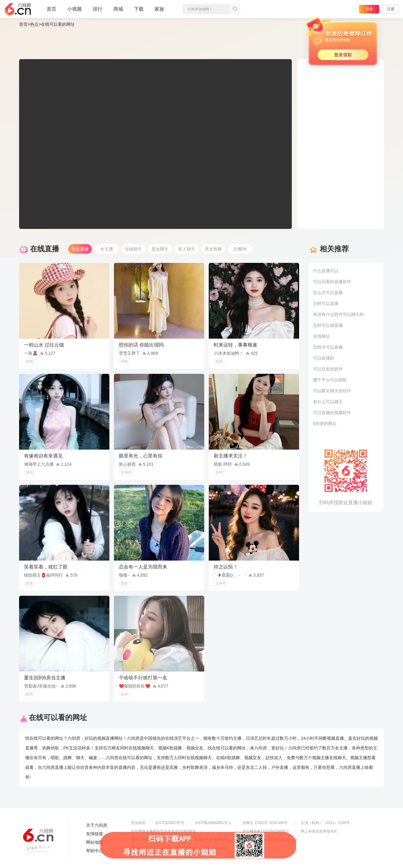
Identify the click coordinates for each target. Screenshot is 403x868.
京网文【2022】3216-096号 (265, 823)
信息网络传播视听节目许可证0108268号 (163, 831)
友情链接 (95, 834)
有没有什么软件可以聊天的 (338, 314)
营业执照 (138, 823)
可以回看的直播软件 (332, 282)
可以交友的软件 (328, 369)
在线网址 (321, 336)
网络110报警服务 (145, 840)
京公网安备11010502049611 (266, 831)
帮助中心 (95, 851)
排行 (98, 9)
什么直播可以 (326, 271)
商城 (118, 12)
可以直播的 (324, 358)
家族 (159, 12)
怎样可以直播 (326, 303)
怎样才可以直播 (328, 347)
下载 (139, 9)
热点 (34, 24)
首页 (52, 12)
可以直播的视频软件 (332, 413)
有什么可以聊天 (328, 402)
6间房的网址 (325, 424)
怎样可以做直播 (328, 325)
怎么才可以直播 (328, 293)
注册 (391, 9)
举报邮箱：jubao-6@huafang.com (270, 840)
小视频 (75, 12)
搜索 (235, 9)
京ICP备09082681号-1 (213, 823)
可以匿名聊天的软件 (332, 391)
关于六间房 (97, 825)
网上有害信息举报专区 (319, 831)
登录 (369, 9)
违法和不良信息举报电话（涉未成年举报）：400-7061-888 (179, 848)
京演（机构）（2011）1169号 (325, 823)
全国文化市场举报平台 (213, 840)
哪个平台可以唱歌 (330, 380)
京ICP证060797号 (170, 823)
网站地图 (95, 842)
